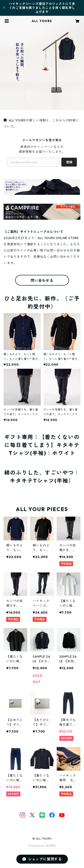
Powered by (42, 846)
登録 (69, 162)
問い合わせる (42, 280)
